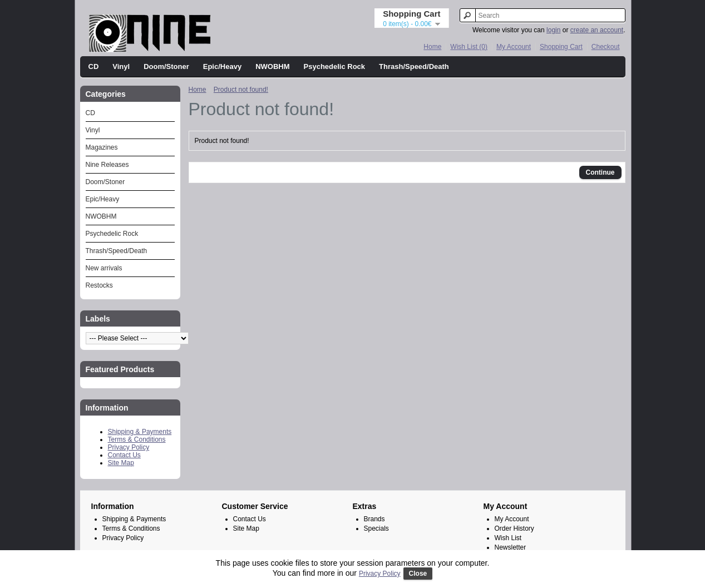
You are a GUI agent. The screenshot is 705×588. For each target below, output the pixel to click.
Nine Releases (107, 165)
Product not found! (241, 90)
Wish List (508, 538)
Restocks (99, 285)
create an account (597, 30)
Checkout (606, 47)
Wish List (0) (469, 47)
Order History (514, 528)
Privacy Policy (129, 447)
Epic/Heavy (222, 66)
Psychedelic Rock (335, 66)
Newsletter (511, 547)
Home (432, 47)
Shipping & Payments (140, 432)
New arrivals (104, 268)
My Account (514, 47)
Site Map (121, 463)
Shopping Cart (561, 47)
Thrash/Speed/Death (414, 66)
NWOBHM (272, 66)
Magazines (102, 147)
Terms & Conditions (137, 439)
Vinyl (121, 66)
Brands (374, 519)
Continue (600, 172)
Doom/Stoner (166, 66)
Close (418, 574)
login (553, 30)
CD (94, 66)
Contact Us (124, 455)
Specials (376, 528)
